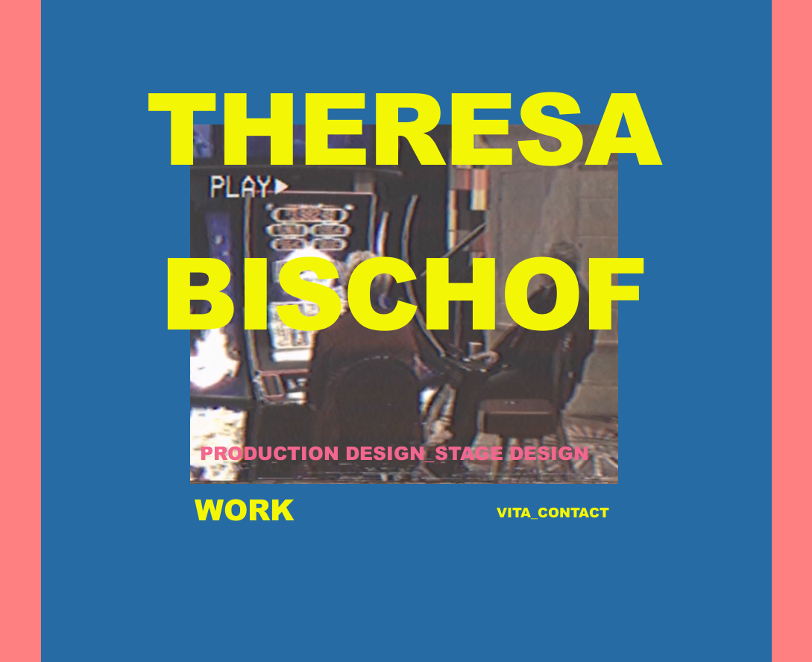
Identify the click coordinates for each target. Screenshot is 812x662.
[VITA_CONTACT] (553, 514)
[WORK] (244, 511)
